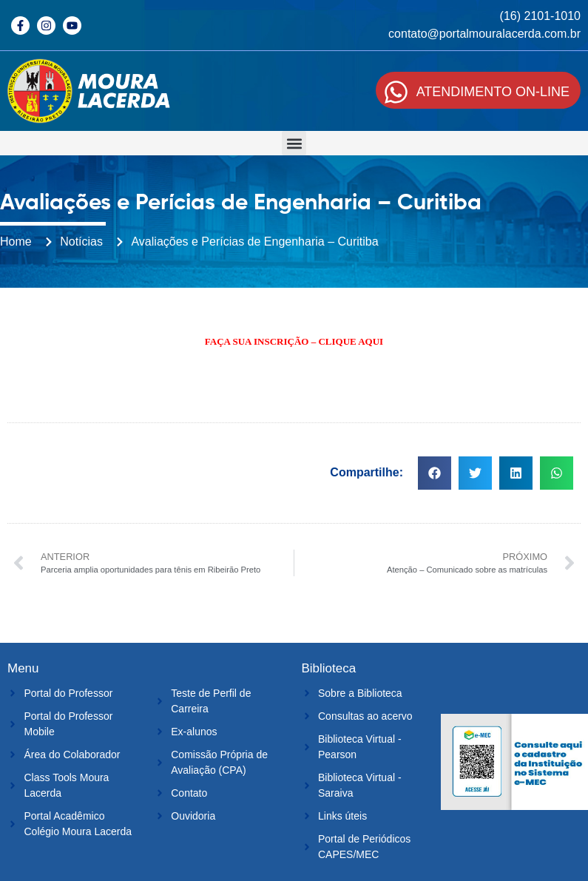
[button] (294, 143)
